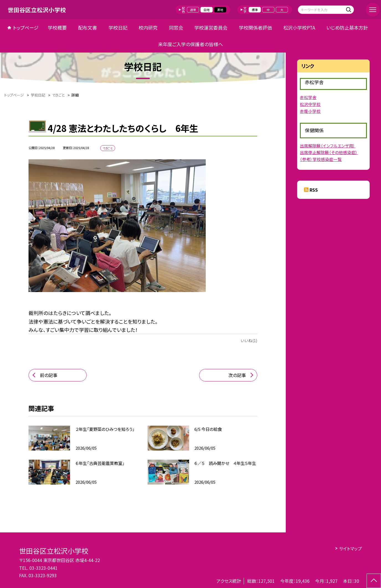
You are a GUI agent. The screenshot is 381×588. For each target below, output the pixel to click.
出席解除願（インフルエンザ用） (328, 146)
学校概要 (57, 28)
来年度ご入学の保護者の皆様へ (190, 44)
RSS (314, 190)
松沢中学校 (310, 104)
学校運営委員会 (211, 28)
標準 (255, 10)
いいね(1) (249, 340)
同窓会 (176, 28)
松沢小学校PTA (299, 28)
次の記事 (237, 375)
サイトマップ (350, 548)
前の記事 (49, 375)
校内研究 (148, 28)
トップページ (26, 28)
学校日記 (118, 28)
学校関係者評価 (255, 28)
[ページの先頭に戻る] (374, 581)
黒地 (220, 10)
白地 (207, 10)
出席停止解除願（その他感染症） (329, 152)
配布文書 (87, 28)
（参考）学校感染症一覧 (321, 159)
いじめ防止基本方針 (347, 28)
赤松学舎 (308, 97)
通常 (193, 10)
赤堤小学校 (310, 111)
